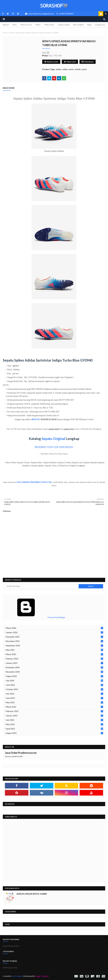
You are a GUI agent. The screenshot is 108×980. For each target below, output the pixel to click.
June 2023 (55, 698)
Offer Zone (49, 25)
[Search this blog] (42, 586)
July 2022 (55, 720)
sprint (11, 33)
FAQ (14, 25)
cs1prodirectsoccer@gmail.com (40, 14)
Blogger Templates (42, 976)
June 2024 (55, 685)
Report (6, 25)
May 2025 (55, 650)
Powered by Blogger (35, 617)
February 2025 (55, 659)
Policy (38, 25)
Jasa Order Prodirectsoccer (21, 753)
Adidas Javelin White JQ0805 (32, 894)
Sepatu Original (54, 439)
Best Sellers (79, 25)
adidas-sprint (68, 69)
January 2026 (55, 632)
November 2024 (55, 672)
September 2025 (55, 646)
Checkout (88, 62)
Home (5, 33)
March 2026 (55, 628)
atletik (78, 69)
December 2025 (55, 637)
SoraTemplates (17, 976)
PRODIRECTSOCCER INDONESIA (54, 447)
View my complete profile (14, 756)
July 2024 (55, 681)
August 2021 (55, 733)
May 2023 (55, 702)
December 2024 (55, 667)
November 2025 (55, 641)
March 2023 (55, 707)
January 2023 (55, 716)
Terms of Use (26, 25)
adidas (59, 69)
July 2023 (55, 694)
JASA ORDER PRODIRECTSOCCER (34, 482)
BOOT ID (36, 419)
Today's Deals (64, 25)
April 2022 (55, 729)
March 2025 (55, 654)
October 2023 (55, 689)
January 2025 (55, 663)
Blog (89, 25)
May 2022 (55, 724)
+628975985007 (65, 14)
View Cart (70, 62)
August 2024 (55, 676)
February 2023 (55, 711)
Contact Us (100, 25)
